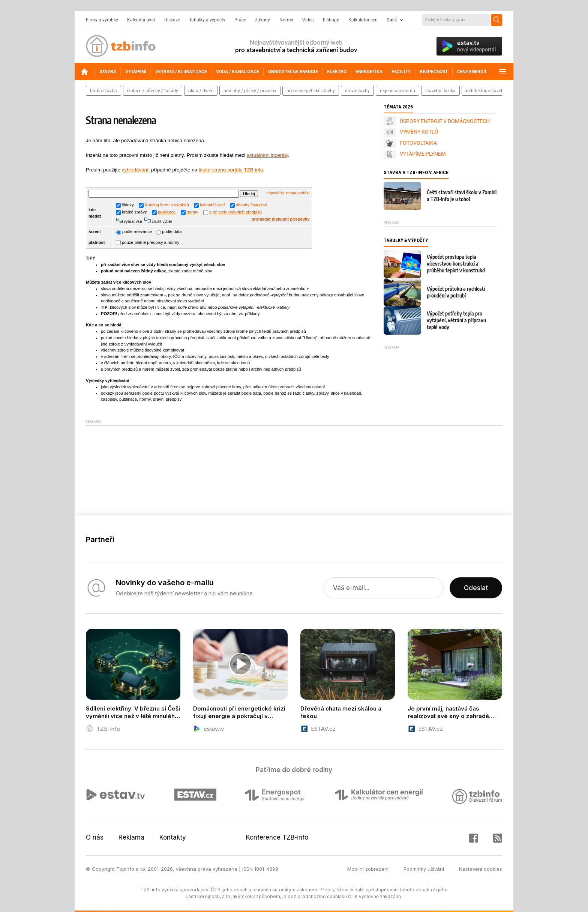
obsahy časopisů (251, 205)
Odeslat (476, 588)
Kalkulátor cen (363, 20)
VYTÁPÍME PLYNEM (423, 154)
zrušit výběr (161, 221)
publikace (167, 212)
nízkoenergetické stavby (311, 91)
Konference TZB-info (277, 837)
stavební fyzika (440, 91)
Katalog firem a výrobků (167, 205)
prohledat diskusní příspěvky (281, 219)
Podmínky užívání (424, 869)
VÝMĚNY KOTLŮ (419, 132)
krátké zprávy (131, 212)
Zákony (262, 20)
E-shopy (331, 20)
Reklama (131, 837)
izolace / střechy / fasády (153, 91)
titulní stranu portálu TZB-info (231, 170)
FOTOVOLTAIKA (418, 143)
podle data (169, 231)
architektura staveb (484, 91)
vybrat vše (132, 221)
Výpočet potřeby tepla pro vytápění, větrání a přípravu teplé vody (456, 320)
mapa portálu (298, 193)
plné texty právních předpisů (235, 212)
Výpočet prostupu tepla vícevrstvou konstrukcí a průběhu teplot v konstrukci (456, 264)
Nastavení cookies (481, 869)
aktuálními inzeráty (267, 155)
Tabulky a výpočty (207, 20)
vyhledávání (135, 170)
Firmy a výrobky (102, 20)
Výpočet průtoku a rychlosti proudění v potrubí (456, 292)
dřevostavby (357, 91)
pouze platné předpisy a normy (148, 242)
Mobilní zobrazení (368, 869)
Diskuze (172, 20)
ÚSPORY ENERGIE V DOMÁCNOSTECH (445, 121)
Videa (308, 20)
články (125, 205)
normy (193, 212)
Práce (240, 20)
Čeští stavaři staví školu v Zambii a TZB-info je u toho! (462, 196)
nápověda (275, 193)
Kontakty (173, 837)
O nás (95, 837)
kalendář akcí (212, 205)
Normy (286, 20)
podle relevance (134, 231)
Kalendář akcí (141, 20)
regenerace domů (397, 91)
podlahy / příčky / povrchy (250, 91)
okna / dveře (201, 91)
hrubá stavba (103, 91)
